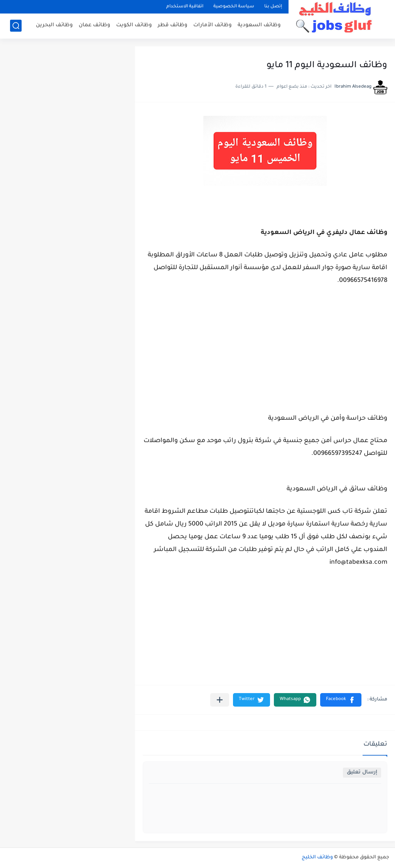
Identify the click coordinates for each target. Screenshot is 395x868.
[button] (341, 700)
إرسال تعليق (362, 772)
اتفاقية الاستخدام (185, 7)
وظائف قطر (173, 25)
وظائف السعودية (259, 25)
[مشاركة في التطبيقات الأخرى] (220, 700)
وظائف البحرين (54, 25)
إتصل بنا (273, 7)
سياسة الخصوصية (234, 7)
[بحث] (16, 26)
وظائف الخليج (317, 858)
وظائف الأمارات (213, 25)
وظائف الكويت (134, 25)
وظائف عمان (95, 25)
